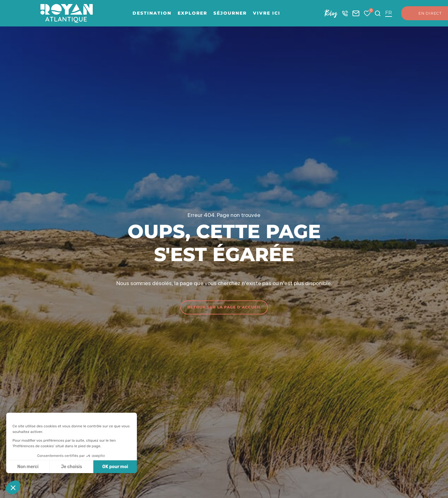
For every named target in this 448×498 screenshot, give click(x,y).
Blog (331, 13)
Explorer (192, 13)
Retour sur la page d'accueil (224, 307)
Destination (152, 13)
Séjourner (230, 13)
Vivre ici (267, 13)
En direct (424, 13)
